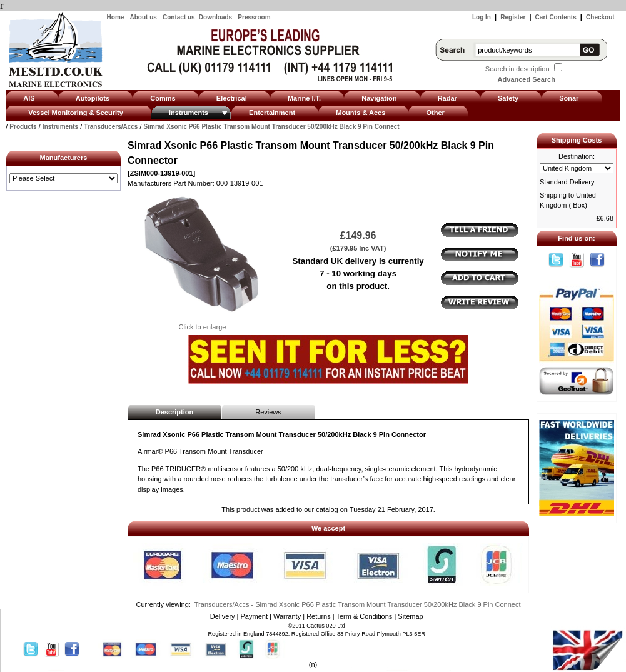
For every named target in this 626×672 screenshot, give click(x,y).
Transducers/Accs (111, 127)
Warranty (287, 616)
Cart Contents (556, 17)
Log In (482, 17)
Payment (254, 616)
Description (175, 412)
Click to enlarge (202, 323)
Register (513, 17)
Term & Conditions (364, 616)
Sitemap (410, 616)
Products (23, 127)
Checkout (600, 17)
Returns (319, 616)
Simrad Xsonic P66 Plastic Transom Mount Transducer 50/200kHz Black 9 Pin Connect (272, 127)
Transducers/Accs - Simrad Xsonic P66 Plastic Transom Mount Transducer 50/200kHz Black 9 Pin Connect (358, 604)
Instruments (60, 127)
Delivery (223, 616)
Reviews (268, 412)
